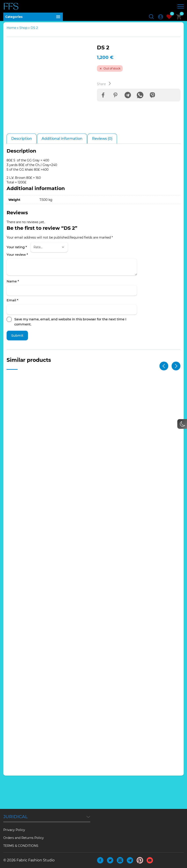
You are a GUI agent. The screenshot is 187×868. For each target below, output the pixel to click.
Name (13, 311)
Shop (23, 30)
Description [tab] (22, 168)
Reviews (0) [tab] (102, 168)
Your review (17, 284)
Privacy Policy (14, 830)
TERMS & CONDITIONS (21, 846)
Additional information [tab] (62, 168)
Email (12, 330)
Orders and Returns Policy (24, 838)
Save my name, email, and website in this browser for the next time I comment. (70, 351)
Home (11, 30)
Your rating (17, 276)
